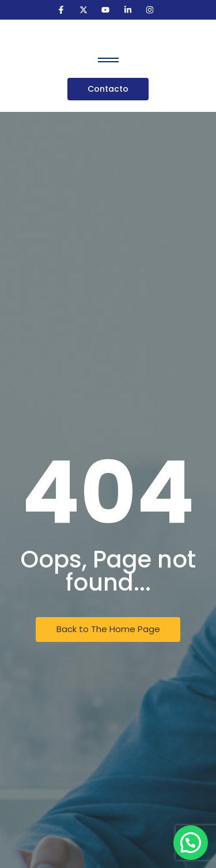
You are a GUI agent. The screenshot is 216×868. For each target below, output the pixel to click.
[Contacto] (108, 89)
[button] (191, 843)
